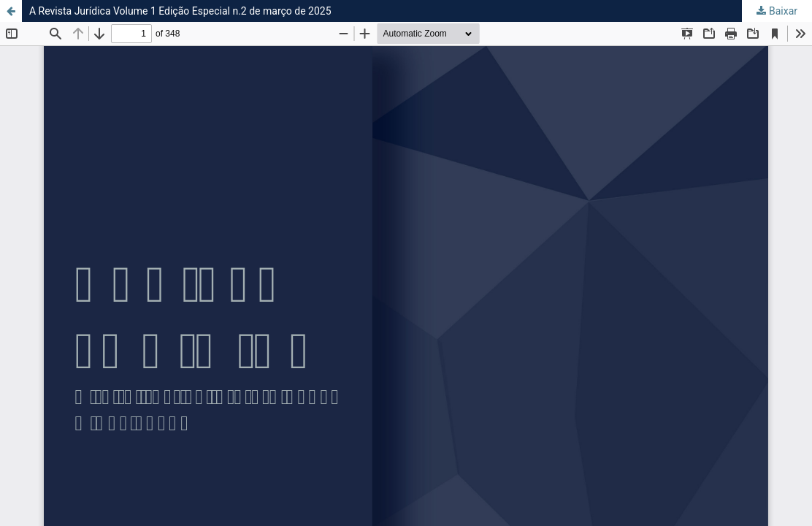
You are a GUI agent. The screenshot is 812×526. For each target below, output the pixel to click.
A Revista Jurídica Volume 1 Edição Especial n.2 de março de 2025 (180, 11)
